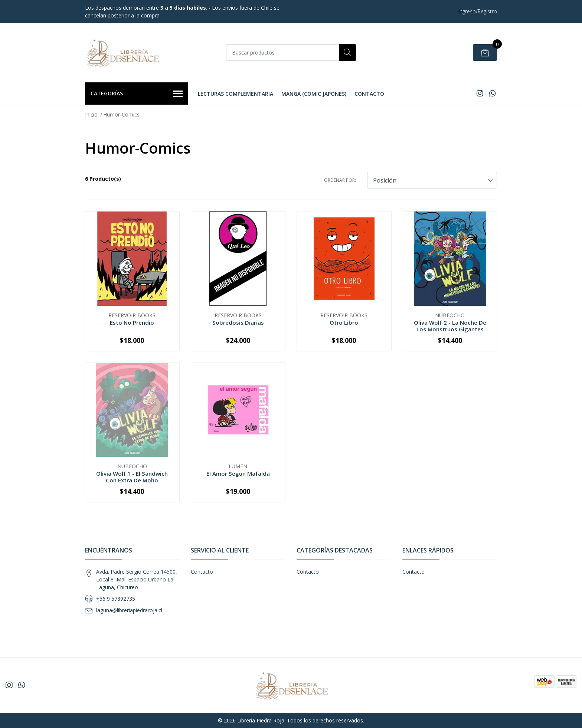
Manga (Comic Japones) (314, 94)
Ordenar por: (340, 180)
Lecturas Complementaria (236, 94)
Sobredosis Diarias (238, 322)
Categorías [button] (137, 94)
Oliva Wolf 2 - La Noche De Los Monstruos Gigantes (450, 326)
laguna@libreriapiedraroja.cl (129, 610)
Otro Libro (344, 322)
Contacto (369, 94)
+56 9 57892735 (116, 599)
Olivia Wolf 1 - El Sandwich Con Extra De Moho (132, 477)
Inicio (91, 114)
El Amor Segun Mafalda (238, 473)
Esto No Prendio (132, 322)
